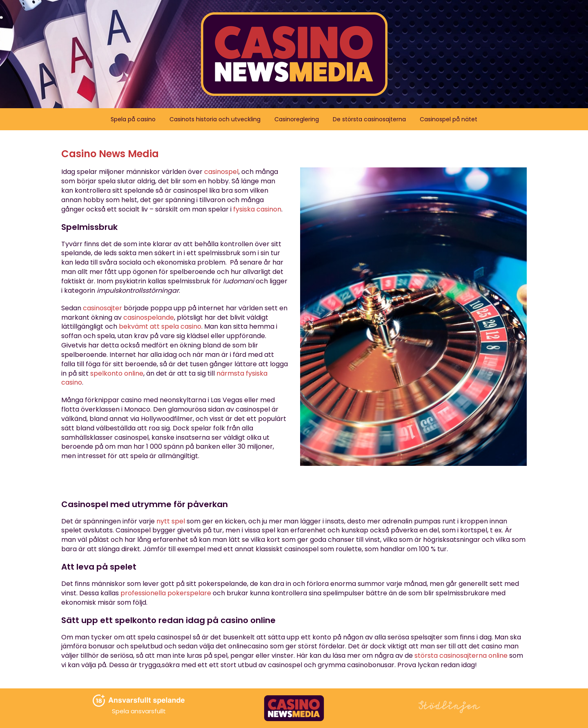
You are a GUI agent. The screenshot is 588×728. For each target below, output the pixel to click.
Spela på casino (133, 119)
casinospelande (149, 317)
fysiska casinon (257, 209)
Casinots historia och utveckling (215, 119)
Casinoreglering (297, 119)
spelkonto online (117, 373)
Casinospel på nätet (449, 119)
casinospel (221, 172)
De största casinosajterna (369, 119)
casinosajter (102, 308)
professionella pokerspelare (166, 593)
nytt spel (171, 521)
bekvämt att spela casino (160, 326)
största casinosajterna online (461, 656)
